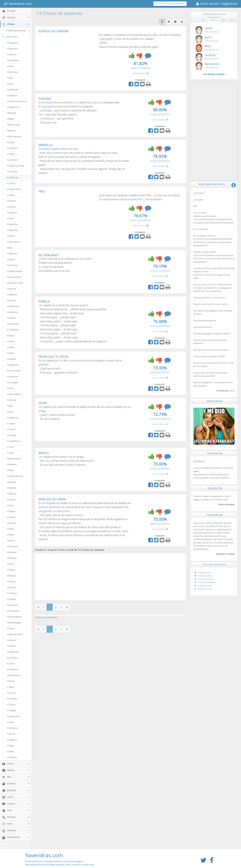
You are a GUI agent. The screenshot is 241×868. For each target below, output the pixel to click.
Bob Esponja (14, 136)
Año (232, 20)
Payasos (12, 523)
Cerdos (11, 183)
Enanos (11, 300)
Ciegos (11, 195)
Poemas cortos (205, 576)
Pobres (11, 582)
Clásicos (12, 201)
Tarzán (11, 681)
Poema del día (215, 515)
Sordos (11, 646)
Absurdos (12, 49)
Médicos (12, 464)
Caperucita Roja (15, 166)
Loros (11, 453)
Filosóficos (13, 330)
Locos (11, 447)
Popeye (11, 599)
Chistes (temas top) (18, 30)
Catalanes (13, 177)
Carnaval (12, 172)
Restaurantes (14, 617)
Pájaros (11, 511)
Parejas (11, 517)
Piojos (11, 564)
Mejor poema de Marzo (212, 184)
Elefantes (12, 295)
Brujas (11, 142)
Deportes (12, 230)
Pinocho (12, 558)
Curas (11, 218)
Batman (12, 113)
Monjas (11, 482)
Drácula (11, 289)
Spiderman (13, 652)
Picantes (12, 552)
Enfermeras (13, 306)
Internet (12, 400)
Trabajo (11, 710)
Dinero (11, 236)
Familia (11, 318)
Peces (11, 529)
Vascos (11, 734)
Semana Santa (15, 634)
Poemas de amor (206, 579)
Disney (11, 259)
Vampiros (12, 728)
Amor (10, 84)
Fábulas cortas (205, 589)
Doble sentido (15, 271)
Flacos (11, 336)
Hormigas (13, 382)
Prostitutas (13, 611)
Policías (11, 587)
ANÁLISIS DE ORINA (52, 499)
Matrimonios (14, 459)
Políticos (12, 593)
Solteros (12, 640)
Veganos (12, 740)
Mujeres (12, 488)
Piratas (11, 570)
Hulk (10, 388)
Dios (10, 248)
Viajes (11, 746)
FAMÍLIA (44, 301)
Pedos (11, 535)
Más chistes (16, 37)
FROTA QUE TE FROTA (53, 357)
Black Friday (14, 125)
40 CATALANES (48, 255)
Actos (10, 66)
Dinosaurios (14, 242)
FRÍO (42, 191)
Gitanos (12, 359)
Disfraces (12, 254)
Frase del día (215, 488)
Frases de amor (205, 586)
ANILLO (44, 453)
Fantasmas (13, 324)
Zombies (12, 757)
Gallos (11, 347)
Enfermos (12, 312)
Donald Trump (15, 283)
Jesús (10, 412)
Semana (213, 20)
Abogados (13, 43)
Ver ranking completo (214, 74)
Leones (11, 429)
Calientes (12, 148)
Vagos (11, 722)
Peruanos (12, 546)
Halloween (13, 365)
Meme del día (215, 401)
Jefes (10, 406)
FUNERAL (45, 99)
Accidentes (13, 60)
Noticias (12, 494)
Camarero (13, 160)
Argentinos (13, 107)
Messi (11, 470)
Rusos (11, 628)
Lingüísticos (14, 441)
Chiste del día (215, 453)
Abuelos (12, 54)
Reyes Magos (14, 623)
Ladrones (12, 418)
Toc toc (11, 693)
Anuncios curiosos (17, 101)
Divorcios (12, 265)
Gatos (11, 353)
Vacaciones (13, 716)
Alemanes (13, 72)
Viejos (11, 751)
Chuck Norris (14, 189)
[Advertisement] (67, 58)
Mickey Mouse (15, 476)
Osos (10, 505)
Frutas (11, 341)
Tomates (12, 699)
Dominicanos (14, 277)
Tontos (11, 705)
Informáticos (14, 394)
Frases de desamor (207, 582)
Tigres (11, 687)
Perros (11, 541)
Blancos (12, 131)
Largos (11, 423)
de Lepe (12, 435)
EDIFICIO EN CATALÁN (54, 31)
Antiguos (12, 95)
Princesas (12, 605)
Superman (13, 669)
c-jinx (232, 391)
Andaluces (13, 90)
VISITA (43, 403)
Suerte (11, 664)
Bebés (11, 119)
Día (204, 20)
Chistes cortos (204, 572)
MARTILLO (46, 145)
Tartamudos (14, 675)
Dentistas (12, 224)
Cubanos (12, 213)
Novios (11, 500)
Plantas (11, 576)
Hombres (12, 377)
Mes (224, 20)
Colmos (11, 207)
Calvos (11, 154)
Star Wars (12, 658)
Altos (10, 78)
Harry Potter (14, 371)
